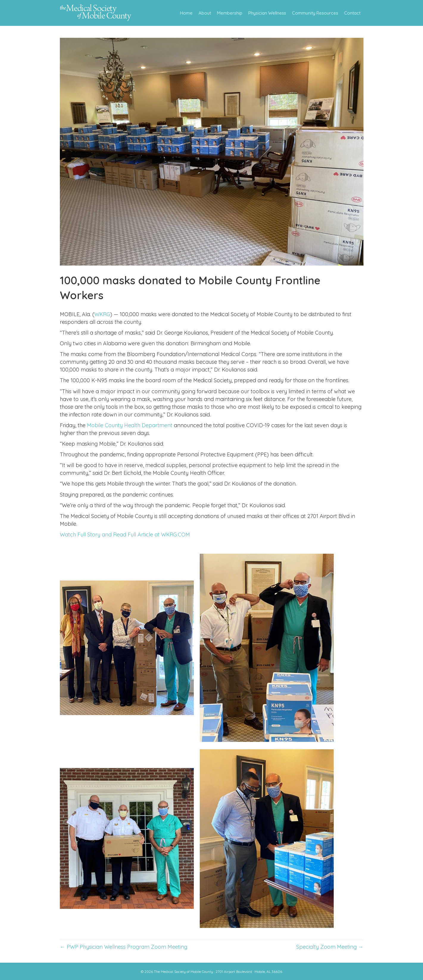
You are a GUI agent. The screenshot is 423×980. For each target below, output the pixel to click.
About (205, 13)
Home (186, 13)
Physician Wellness (267, 13)
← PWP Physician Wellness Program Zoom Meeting (124, 947)
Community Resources (315, 13)
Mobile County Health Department (130, 425)
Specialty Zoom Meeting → (330, 947)
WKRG (102, 314)
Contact (352, 13)
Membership (230, 13)
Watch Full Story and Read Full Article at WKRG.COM (125, 535)
